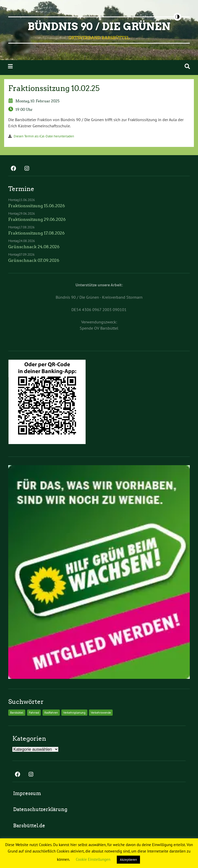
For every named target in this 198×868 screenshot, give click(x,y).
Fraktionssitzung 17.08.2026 (36, 233)
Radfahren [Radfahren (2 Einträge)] (51, 712)
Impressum (27, 793)
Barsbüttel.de (29, 826)
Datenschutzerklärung (40, 809)
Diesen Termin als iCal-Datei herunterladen (44, 136)
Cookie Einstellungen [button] (93, 859)
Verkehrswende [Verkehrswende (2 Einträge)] (101, 712)
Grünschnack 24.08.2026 (34, 247)
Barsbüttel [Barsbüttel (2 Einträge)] (17, 712)
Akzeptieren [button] (128, 860)
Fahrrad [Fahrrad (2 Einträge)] (34, 712)
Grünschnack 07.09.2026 (34, 260)
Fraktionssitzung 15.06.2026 (37, 206)
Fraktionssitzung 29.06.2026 (37, 219)
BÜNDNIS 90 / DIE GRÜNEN (99, 27)
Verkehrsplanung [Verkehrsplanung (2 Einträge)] (74, 712)
